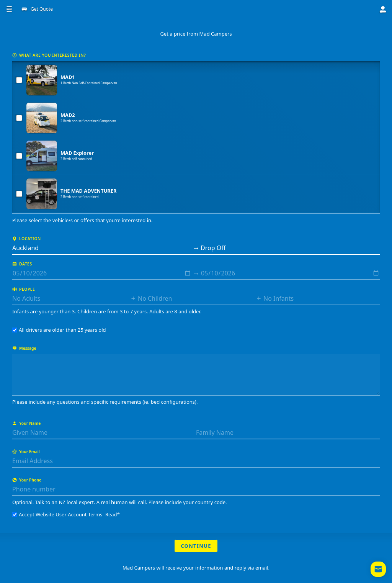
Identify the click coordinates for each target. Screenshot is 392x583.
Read (111, 514)
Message (24, 348)
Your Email (26, 452)
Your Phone (27, 480)
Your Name (26, 423)
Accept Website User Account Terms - (66, 514)
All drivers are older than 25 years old (59, 330)
